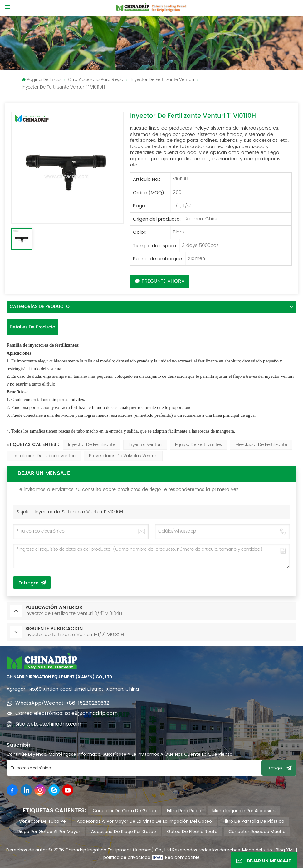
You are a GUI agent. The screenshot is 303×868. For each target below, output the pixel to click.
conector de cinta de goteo (124, 811)
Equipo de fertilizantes (198, 445)
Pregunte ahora (160, 281)
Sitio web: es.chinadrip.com (48, 724)
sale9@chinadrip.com (91, 713)
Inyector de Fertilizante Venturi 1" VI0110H (79, 512)
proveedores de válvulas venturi (123, 456)
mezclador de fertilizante (261, 445)
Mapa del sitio (257, 850)
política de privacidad (127, 857)
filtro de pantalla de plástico (254, 821)
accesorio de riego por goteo (124, 832)
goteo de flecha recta (192, 832)
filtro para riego (184, 811)
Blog (280, 850)
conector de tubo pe (42, 821)
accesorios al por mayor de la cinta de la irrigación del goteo (144, 821)
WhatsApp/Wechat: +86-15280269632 (62, 703)
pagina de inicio (41, 80)
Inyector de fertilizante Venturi (162, 80)
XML (290, 850)
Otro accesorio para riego (96, 80)
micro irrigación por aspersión (244, 811)
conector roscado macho (257, 832)
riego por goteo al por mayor (49, 832)
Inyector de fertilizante (92, 445)
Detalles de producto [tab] (32, 327)
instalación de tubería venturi (44, 456)
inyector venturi (145, 445)
